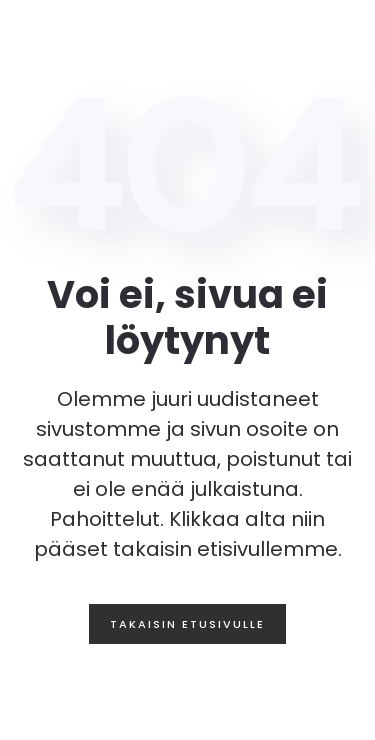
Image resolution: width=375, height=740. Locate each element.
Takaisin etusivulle (187, 624)
